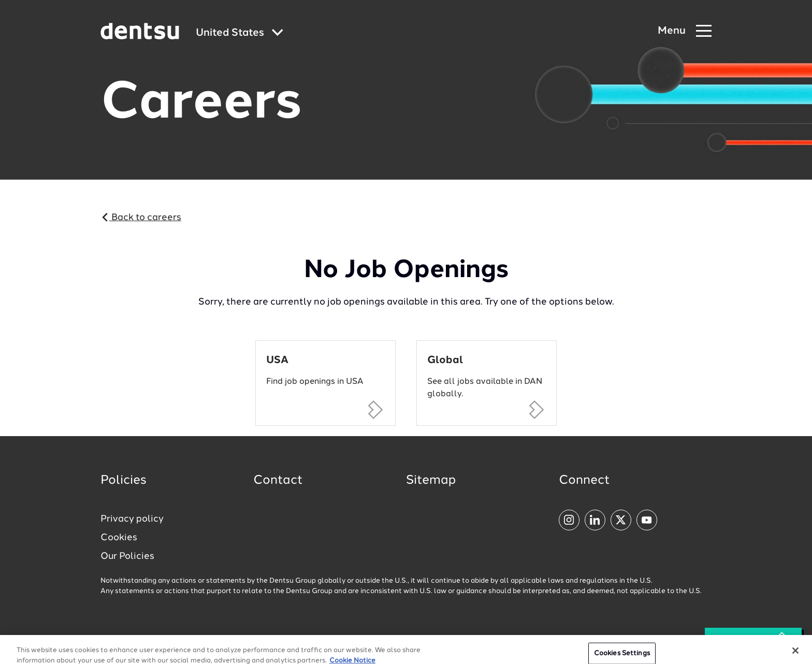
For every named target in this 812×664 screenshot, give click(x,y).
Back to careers (141, 218)
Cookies (119, 538)
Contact (278, 481)
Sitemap (431, 481)
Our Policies (127, 556)
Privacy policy (132, 519)
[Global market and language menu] (240, 33)
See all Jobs (753, 640)
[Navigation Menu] (685, 31)
